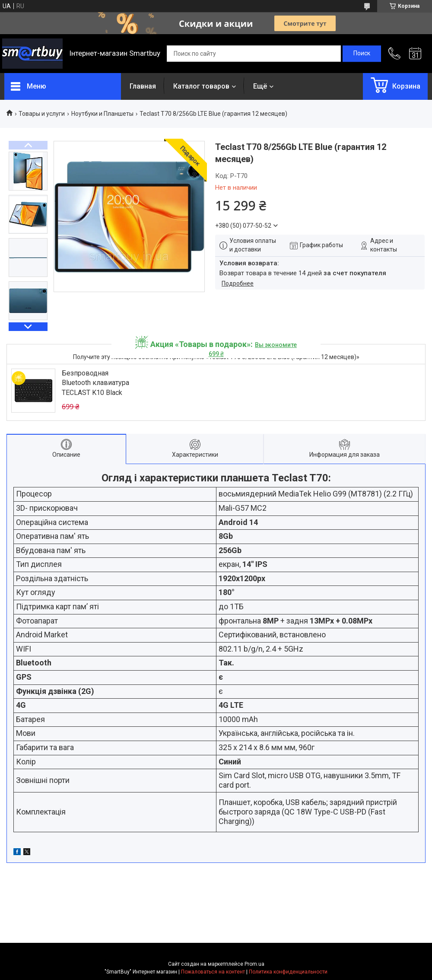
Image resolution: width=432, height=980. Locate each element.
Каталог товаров (201, 86)
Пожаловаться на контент (213, 972)
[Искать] (362, 54)
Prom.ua (254, 964)
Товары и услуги (42, 114)
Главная (143, 86)
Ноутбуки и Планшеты (102, 114)
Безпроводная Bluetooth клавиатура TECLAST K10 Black (95, 383)
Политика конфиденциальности (288, 972)
